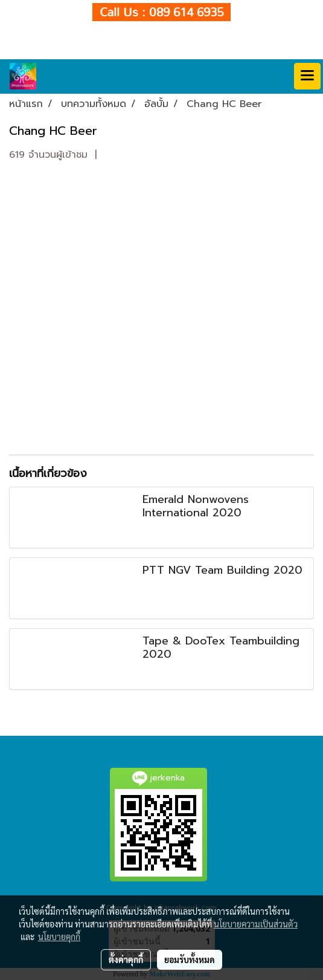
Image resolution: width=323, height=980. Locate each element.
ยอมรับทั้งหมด (190, 959)
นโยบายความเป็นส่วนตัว (256, 924)
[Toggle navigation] (307, 76)
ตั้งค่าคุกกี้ (126, 959)
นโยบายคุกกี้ (59, 936)
